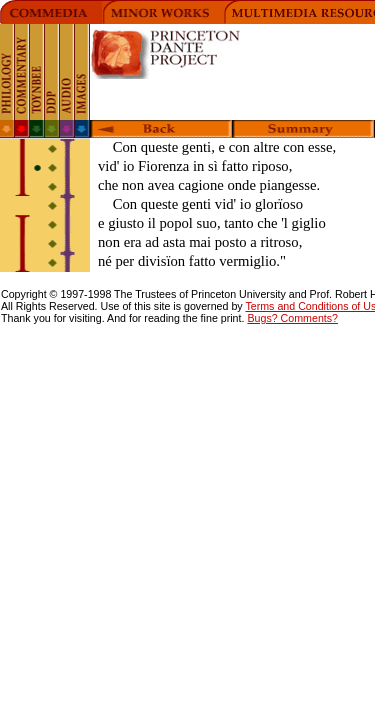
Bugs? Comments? (292, 318)
